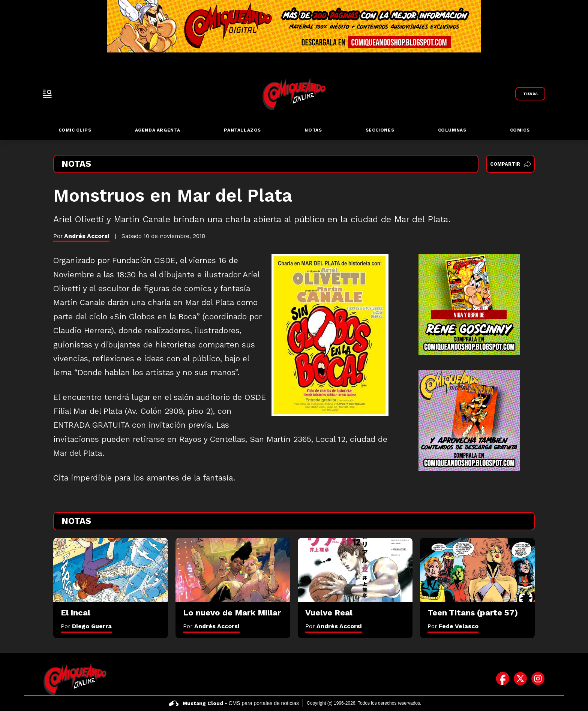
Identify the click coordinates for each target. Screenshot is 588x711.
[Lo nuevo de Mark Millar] (233, 570)
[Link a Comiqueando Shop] (530, 94)
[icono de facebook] (503, 679)
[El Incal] (111, 570)
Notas (313, 130)
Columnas (452, 130)
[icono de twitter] (520, 679)
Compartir (511, 164)
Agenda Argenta (158, 130)
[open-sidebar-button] (47, 94)
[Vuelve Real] (355, 570)
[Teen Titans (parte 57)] (477, 570)
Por (86, 626)
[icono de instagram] (538, 679)
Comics (520, 130)
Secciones (380, 130)
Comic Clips (75, 130)
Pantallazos (242, 130)
